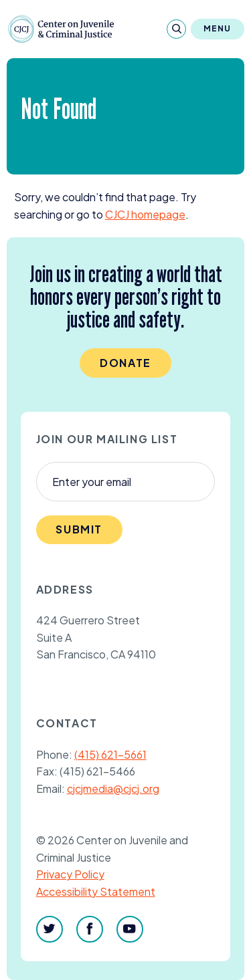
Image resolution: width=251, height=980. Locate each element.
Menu (218, 28)
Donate (125, 363)
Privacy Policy (70, 874)
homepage (145, 214)
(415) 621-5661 (110, 754)
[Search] (176, 29)
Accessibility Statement (96, 891)
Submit (79, 529)
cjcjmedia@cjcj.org (113, 788)
